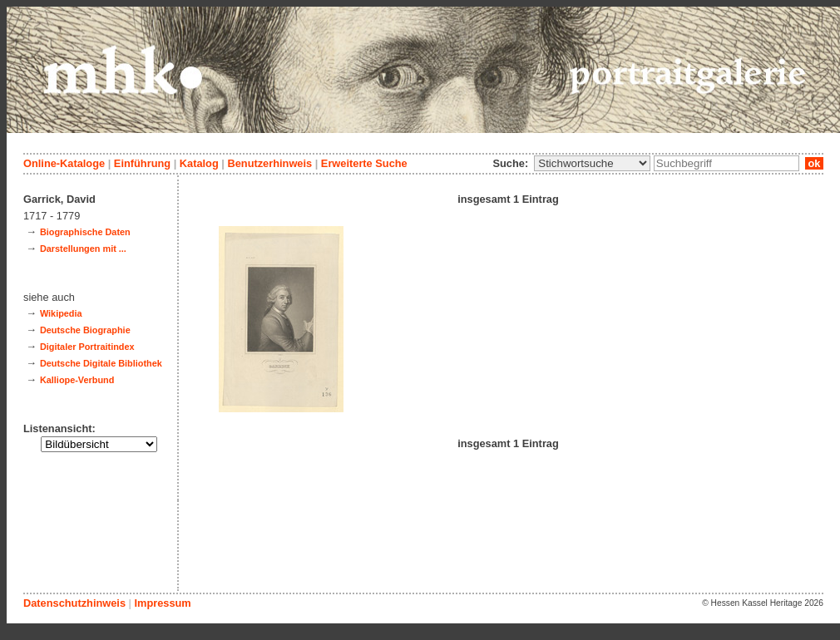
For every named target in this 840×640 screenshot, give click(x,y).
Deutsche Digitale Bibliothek (101, 363)
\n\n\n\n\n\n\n (592, 163)
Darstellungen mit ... (83, 249)
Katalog (199, 163)
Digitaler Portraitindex (87, 347)
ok (814, 163)
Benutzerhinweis (269, 163)
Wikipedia (61, 313)
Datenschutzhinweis (74, 603)
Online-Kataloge (64, 163)
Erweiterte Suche (364, 163)
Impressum (162, 603)
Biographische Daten (85, 232)
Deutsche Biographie (85, 330)
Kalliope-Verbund (77, 380)
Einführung (142, 163)
